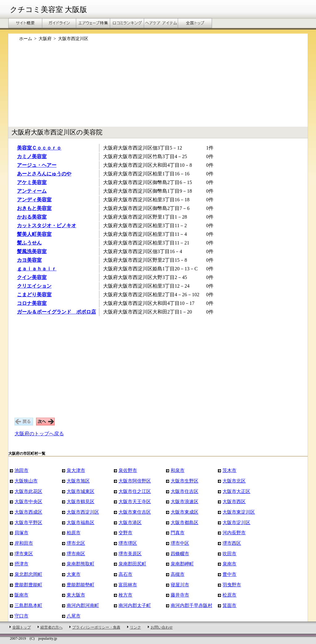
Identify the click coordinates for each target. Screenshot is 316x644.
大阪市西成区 (28, 512)
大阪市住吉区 (185, 491)
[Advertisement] (158, 87)
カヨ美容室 (29, 260)
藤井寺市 (180, 595)
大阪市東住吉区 (135, 512)
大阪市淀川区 (236, 522)
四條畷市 (180, 554)
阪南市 (21, 595)
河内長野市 (234, 533)
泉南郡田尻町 (132, 564)
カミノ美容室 (32, 156)
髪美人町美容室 (34, 234)
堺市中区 (180, 543)
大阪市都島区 (185, 522)
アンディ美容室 (34, 200)
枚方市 (125, 595)
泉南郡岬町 (182, 564)
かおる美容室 (32, 217)
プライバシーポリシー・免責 (96, 627)
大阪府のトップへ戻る (39, 434)
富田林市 (128, 585)
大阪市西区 (234, 501)
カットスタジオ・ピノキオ (47, 226)
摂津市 (21, 564)
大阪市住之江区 (135, 491)
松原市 (229, 595)
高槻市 (178, 574)
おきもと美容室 (34, 208)
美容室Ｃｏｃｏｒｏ (39, 148)
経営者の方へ (52, 627)
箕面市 (229, 605)
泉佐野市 (128, 470)
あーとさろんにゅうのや (44, 174)
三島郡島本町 (28, 605)
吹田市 (229, 554)
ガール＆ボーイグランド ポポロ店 (56, 312)
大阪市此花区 (28, 491)
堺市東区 (24, 554)
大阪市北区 (234, 481)
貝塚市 (21, 533)
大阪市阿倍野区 (135, 481)
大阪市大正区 (236, 491)
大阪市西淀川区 (83, 512)
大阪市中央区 (28, 501)
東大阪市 (76, 595)
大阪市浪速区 (185, 501)
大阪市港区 (130, 522)
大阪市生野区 (185, 481)
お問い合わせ (162, 627)
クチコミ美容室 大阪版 (48, 10)
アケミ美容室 (32, 182)
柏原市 (74, 533)
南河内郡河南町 (83, 605)
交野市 (125, 533)
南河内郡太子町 (135, 605)
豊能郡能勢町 (81, 585)
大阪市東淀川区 (239, 512)
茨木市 (229, 470)
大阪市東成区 (185, 512)
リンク (135, 627)
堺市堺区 (128, 543)
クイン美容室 (32, 277)
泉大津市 (76, 470)
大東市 (74, 574)
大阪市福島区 (81, 522)
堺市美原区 (130, 554)
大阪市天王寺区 (135, 501)
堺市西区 (232, 543)
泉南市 (229, 564)
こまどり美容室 (34, 295)
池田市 (21, 470)
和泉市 (178, 470)
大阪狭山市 (26, 481)
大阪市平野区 (28, 522)
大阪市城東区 (81, 491)
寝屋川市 (180, 585)
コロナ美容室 (32, 303)
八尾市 (74, 616)
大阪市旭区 (78, 481)
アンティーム (32, 191)
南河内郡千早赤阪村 (191, 605)
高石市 (125, 574)
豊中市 (229, 574)
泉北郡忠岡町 (28, 574)
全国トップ (22, 627)
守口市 (21, 616)
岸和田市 (24, 543)
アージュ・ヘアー (37, 165)
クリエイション (34, 286)
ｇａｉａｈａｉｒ (37, 269)
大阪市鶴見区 (81, 501)
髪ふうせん (29, 243)
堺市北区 (76, 543)
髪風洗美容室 (32, 251)
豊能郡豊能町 (28, 585)
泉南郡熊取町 (81, 564)
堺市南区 (76, 554)
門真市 (178, 533)
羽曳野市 (232, 585)
